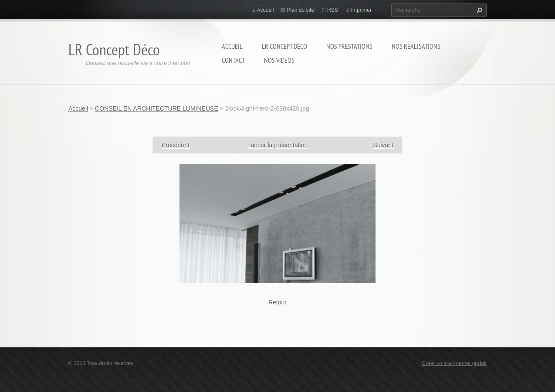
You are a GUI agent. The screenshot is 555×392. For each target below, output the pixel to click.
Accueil (232, 46)
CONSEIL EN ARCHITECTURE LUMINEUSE (157, 108)
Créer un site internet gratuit (454, 363)
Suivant (383, 145)
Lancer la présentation (278, 145)
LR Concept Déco (284, 46)
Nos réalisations (416, 46)
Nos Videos (279, 60)
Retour (277, 302)
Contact (233, 60)
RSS (333, 10)
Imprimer (361, 10)
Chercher (478, 10)
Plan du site (300, 10)
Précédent (176, 145)
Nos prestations (349, 46)
